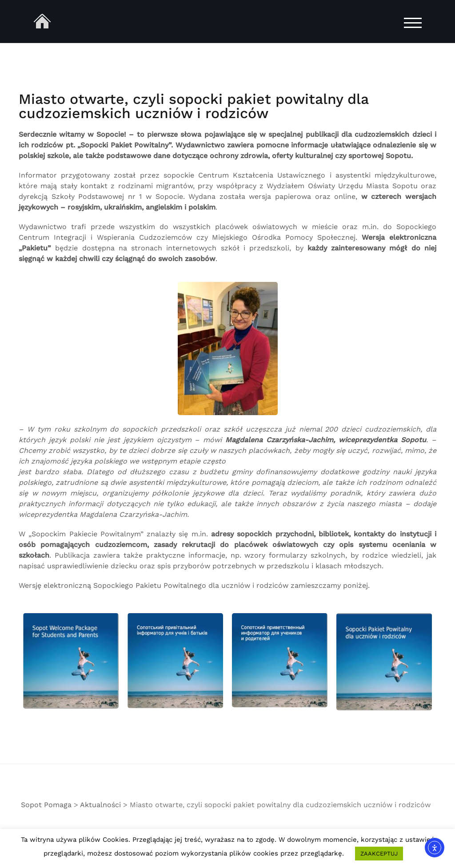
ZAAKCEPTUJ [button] (379, 854)
